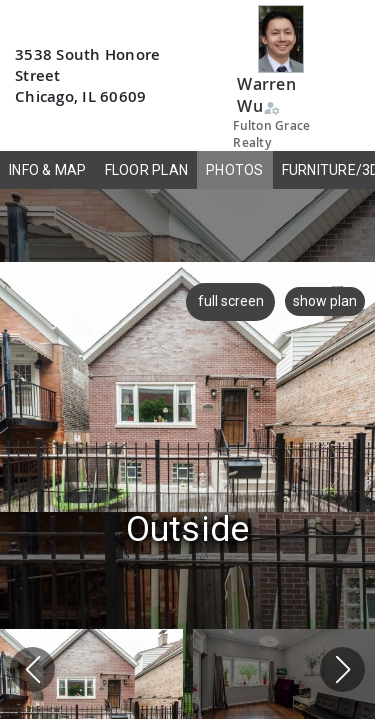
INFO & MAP (48, 170)
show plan (325, 301)
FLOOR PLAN (147, 170)
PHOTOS (235, 170)
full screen (228, 301)
